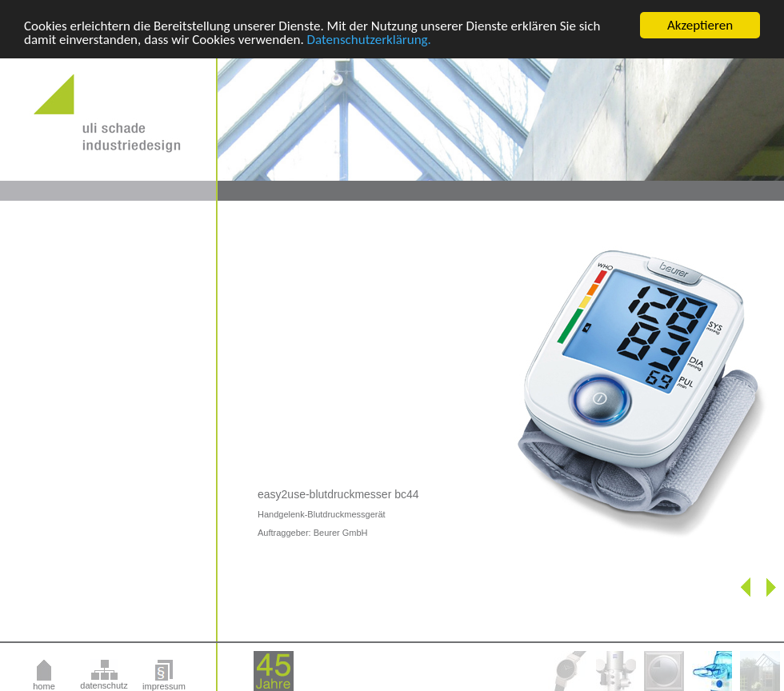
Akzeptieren (700, 25)
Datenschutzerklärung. (369, 39)
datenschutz (104, 685)
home (44, 686)
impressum (164, 686)
